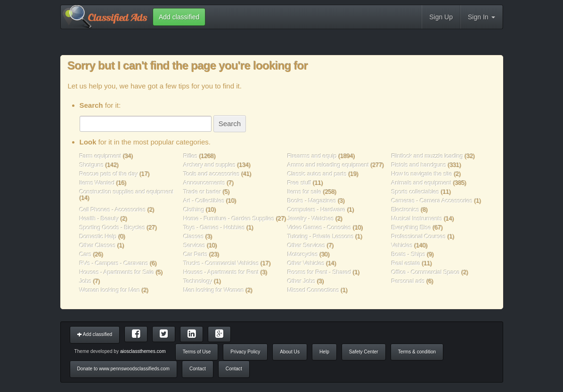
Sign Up (441, 17)
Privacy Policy (245, 352)
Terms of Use (197, 352)
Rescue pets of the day (110, 174)
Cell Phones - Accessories (113, 210)
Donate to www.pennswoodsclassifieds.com (123, 369)
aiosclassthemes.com (143, 351)
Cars (86, 254)
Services (194, 245)
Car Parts (195, 254)
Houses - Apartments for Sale (117, 272)
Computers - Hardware (317, 210)
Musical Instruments (417, 219)
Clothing (194, 210)
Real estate (406, 263)
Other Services (306, 245)
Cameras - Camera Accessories (432, 201)
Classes (194, 236)
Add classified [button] (179, 17)
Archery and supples (209, 165)
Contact (198, 369)
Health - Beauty (99, 219)
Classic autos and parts (317, 174)
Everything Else (411, 228)
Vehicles (402, 245)
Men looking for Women (214, 290)
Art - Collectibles (204, 201)
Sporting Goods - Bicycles (113, 228)
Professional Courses (419, 236)
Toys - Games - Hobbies (214, 228)
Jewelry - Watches (311, 219)
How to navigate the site (422, 174)
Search (230, 124)
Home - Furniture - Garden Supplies (229, 219)
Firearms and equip (312, 156)
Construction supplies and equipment (127, 192)
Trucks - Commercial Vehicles (221, 263)
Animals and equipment (422, 183)
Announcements (204, 183)
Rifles (190, 156)
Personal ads (408, 281)
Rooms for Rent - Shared (319, 272)
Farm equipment (101, 156)
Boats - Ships (408, 254)
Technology (198, 281)
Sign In (481, 17)
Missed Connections (313, 290)
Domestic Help (98, 236)
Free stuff (299, 183)
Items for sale (305, 192)
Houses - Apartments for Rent (221, 272)
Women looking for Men (110, 290)
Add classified (95, 334)
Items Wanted (98, 183)
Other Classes (98, 245)
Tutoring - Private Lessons (321, 236)
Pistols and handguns (419, 165)
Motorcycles (303, 254)
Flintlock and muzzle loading (428, 156)
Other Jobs (302, 281)
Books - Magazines (312, 201)
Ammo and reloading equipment (329, 165)
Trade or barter (202, 192)
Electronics (405, 210)
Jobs (86, 281)
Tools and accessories (212, 174)
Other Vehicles (306, 263)
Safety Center (364, 352)
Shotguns (93, 165)
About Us (290, 352)
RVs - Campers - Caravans (114, 263)
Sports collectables (416, 192)
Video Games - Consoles (319, 228)
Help (324, 352)
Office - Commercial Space (426, 272)
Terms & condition (417, 352)
